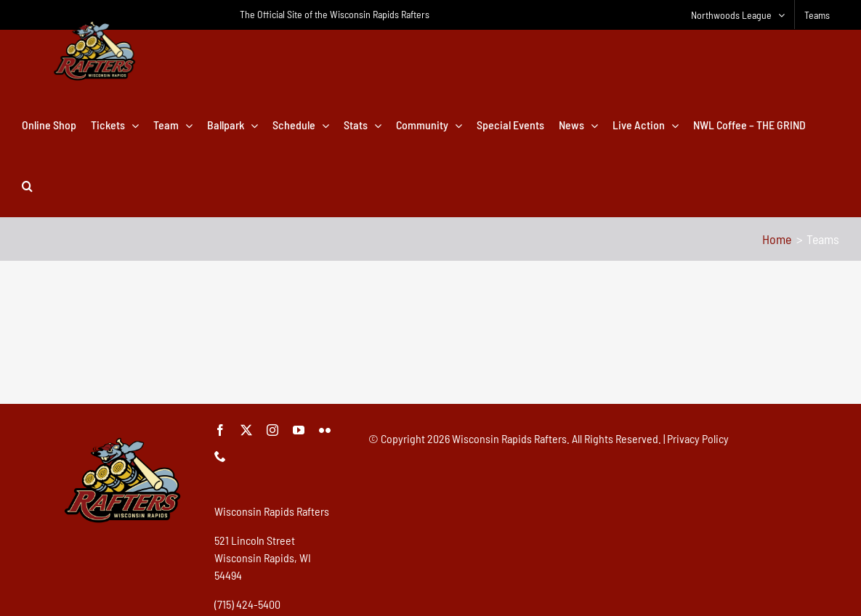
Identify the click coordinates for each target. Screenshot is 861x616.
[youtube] (299, 430)
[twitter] (246, 430)
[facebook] (220, 430)
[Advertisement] (431, 352)
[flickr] (325, 430)
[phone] (220, 456)
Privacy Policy (698, 438)
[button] (27, 186)
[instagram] (272, 430)
